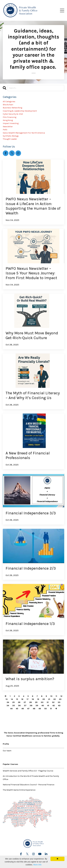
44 (11, 709)
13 (7, 699)
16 (22, 699)
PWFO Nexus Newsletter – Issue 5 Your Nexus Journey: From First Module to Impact (31, 273)
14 (12, 699)
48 (34, 709)
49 (40, 709)
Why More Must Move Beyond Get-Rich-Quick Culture (32, 335)
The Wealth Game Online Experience (19, 790)
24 (8, 702)
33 (59, 702)
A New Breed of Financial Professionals (28, 455)
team (9, 751)
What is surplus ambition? (30, 679)
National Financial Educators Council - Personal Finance (29, 785)
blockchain (8, 105)
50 (45, 709)
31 (48, 702)
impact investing (11, 123)
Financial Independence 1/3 (30, 624)
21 (49, 699)
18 (33, 699)
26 (19, 702)
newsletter (8, 127)
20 (44, 699)
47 (28, 709)
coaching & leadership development (20, 111)
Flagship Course (46, 771)
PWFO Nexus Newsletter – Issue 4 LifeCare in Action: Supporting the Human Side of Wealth (33, 206)
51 (51, 709)
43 (59, 706)
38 (31, 706)
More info (37, 865)
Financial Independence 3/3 (31, 513)
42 (54, 706)
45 (17, 709)
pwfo (5, 130)
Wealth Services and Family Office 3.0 (20, 771)
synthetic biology (11, 136)
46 (23, 709)
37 (25, 706)
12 (61, 696)
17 (28, 699)
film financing (10, 117)
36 (19, 706)
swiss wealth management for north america (24, 133)
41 (48, 706)
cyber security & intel (13, 114)
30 (42, 702)
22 (55, 699)
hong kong (8, 120)
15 (17, 699)
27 (25, 702)
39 (37, 706)
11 (56, 696)
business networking (12, 108)
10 (51, 696)
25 (13, 702)
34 (8, 706)
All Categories (9, 102)
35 (14, 706)
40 (43, 706)
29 (36, 702)
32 (53, 702)
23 (60, 699)
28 (30, 702)
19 (38, 699)
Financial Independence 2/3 (31, 568)
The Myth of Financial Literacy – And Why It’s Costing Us (33, 395)
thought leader (10, 139)
